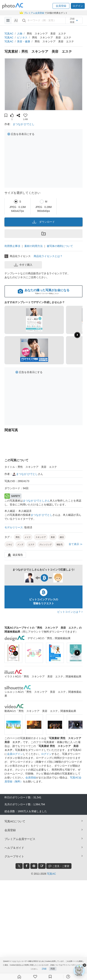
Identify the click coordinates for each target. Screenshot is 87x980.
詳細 (44, 969)
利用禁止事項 (12, 246)
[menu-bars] (8, 20)
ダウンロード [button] (44, 222)
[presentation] (77, 653)
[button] (61, 6)
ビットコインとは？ (70, 612)
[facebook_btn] (26, 866)
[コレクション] (50, 977)
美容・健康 (24, 41)
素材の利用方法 (33, 246)
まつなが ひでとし (24, 124)
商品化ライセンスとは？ (48, 256)
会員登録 (31, 778)
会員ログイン (15, 754)
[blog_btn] (42, 866)
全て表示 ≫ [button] (76, 544)
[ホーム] (19, 977)
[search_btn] (24, 20)
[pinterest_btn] (34, 866)
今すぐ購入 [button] (23, 265)
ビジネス (22, 37)
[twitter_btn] (19, 866)
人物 (20, 34)
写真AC (9, 34)
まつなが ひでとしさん (36, 501)
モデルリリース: (14, 527)
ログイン (46, 754)
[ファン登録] (35, 977)
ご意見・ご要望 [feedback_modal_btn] (59, 866)
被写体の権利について (60, 246)
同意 (53, 969)
